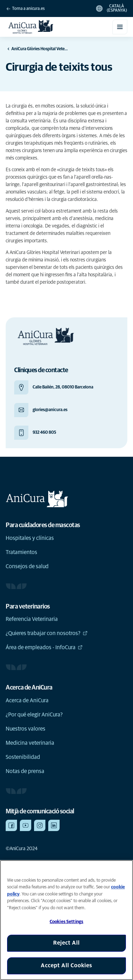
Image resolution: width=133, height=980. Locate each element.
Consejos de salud (27, 566)
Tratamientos (21, 552)
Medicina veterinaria (30, 743)
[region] (66, 920)
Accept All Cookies (66, 965)
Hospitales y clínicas (30, 538)
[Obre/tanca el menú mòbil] (120, 27)
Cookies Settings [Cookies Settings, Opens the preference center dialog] (66, 922)
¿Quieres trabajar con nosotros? (47, 633)
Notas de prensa (25, 771)
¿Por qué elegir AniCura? (34, 715)
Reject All (66, 943)
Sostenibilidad (23, 757)
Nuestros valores (26, 729)
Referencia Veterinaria (32, 619)
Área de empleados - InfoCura (44, 647)
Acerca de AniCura (27, 701)
